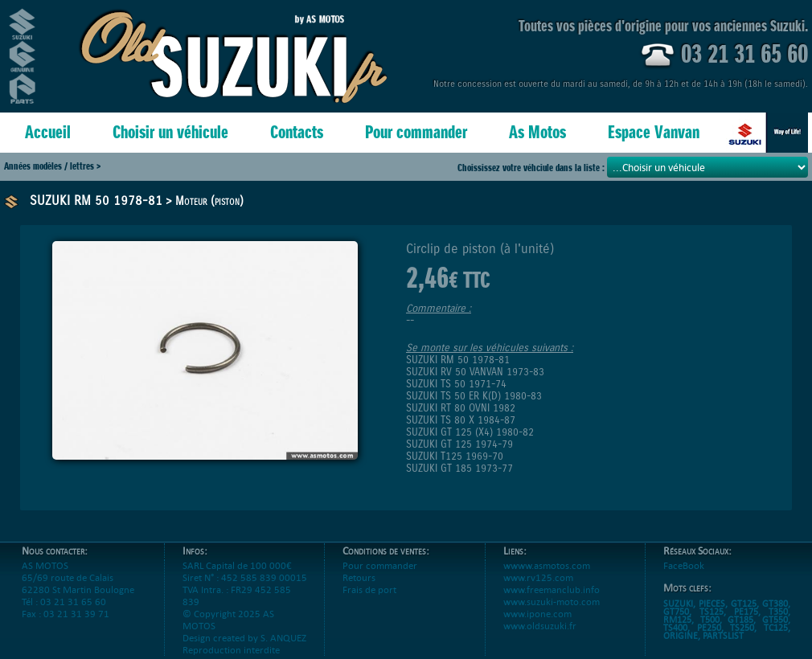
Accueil (48, 132)
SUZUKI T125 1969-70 (455, 456)
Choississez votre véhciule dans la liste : (532, 168)
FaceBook (684, 565)
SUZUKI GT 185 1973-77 (459, 468)
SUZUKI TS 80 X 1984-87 (461, 420)
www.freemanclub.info (552, 589)
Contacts (297, 132)
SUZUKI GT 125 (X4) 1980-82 (470, 432)
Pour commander (416, 132)
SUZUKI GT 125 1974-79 (459, 444)
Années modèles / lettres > (52, 166)
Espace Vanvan (654, 132)
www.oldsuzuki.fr (540, 626)
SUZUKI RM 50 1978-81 (96, 201)
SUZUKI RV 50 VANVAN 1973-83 (475, 372)
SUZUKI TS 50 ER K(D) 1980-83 (474, 396)
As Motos (537, 132)
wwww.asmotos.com (547, 565)
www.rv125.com (538, 577)
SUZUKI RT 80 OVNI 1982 (461, 408)
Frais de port (369, 589)
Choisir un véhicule (170, 132)
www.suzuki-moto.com (552, 602)
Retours (359, 577)
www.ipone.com (537, 614)
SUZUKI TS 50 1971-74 (456, 384)
